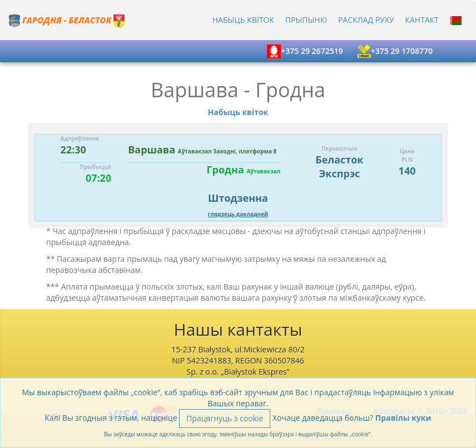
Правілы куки (403, 418)
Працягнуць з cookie (225, 418)
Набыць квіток (243, 20)
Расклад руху (366, 20)
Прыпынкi (306, 20)
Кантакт (422, 20)
